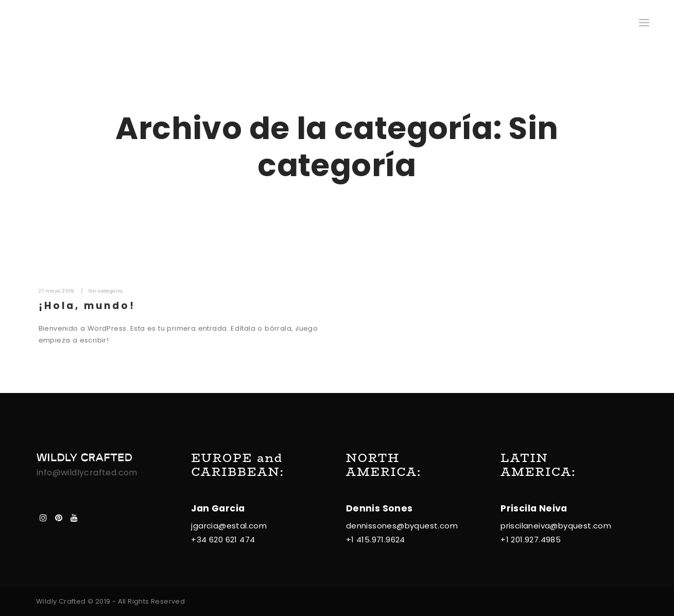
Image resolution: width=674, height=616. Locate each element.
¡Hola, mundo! (87, 306)
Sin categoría (106, 291)
